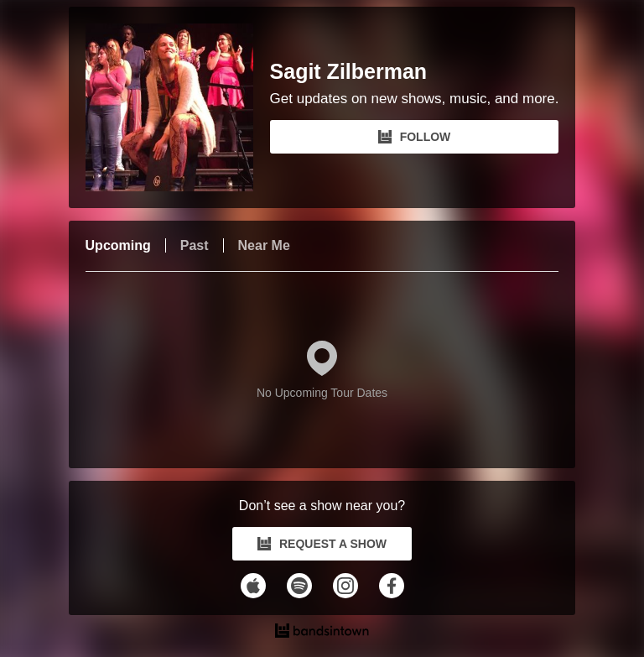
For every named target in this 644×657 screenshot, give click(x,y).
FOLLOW (415, 137)
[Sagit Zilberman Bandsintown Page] (178, 107)
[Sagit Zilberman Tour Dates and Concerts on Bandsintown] (322, 633)
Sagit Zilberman (349, 72)
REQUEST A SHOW (322, 544)
